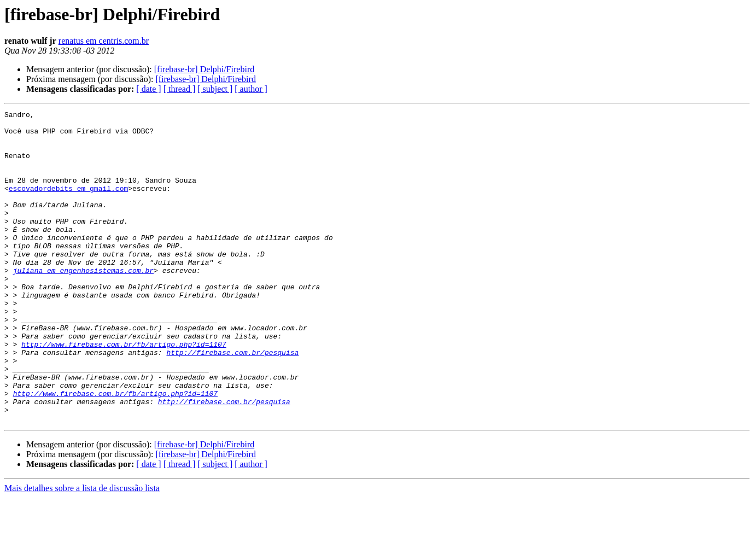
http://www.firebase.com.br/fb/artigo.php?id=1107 (124, 392)
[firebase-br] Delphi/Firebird (204, 69)
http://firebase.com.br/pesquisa (232, 401)
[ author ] (251, 89)
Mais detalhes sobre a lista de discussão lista (82, 550)
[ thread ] (180, 89)
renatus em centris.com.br (104, 41)
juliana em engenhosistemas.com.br (83, 303)
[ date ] (148, 89)
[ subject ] (215, 89)
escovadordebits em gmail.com (68, 205)
